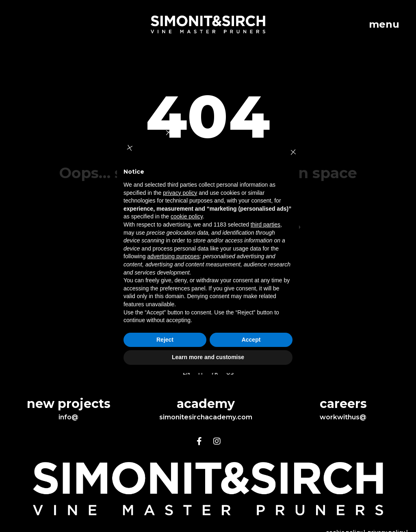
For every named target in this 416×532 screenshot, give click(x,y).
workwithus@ (343, 417)
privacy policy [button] (180, 193)
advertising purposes (173, 256)
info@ (68, 417)
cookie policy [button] (187, 216)
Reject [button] (165, 340)
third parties (265, 225)
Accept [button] (251, 340)
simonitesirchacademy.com (206, 417)
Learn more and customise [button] (208, 357)
